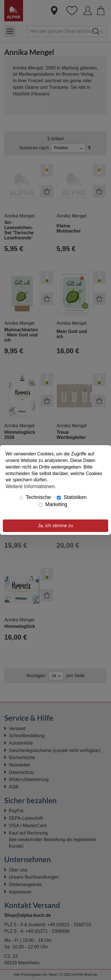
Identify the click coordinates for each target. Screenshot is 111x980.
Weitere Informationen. (31, 486)
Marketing (53, 504)
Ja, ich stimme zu (55, 526)
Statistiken (72, 497)
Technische (35, 497)
